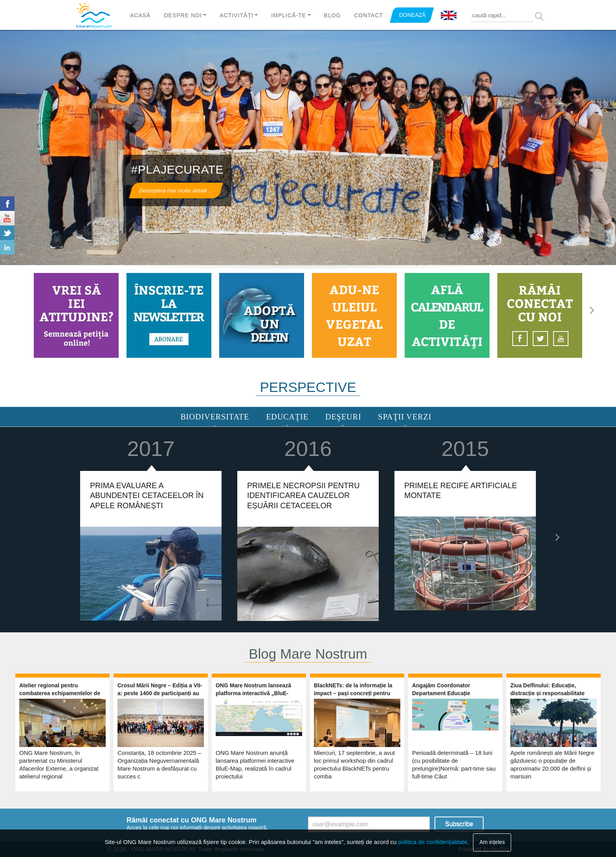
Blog (333, 15)
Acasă (140, 15)
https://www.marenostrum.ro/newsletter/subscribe (169, 315)
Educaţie (287, 417)
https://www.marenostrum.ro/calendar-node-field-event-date (447, 315)
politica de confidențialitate (433, 842)
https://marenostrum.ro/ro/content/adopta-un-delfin (262, 315)
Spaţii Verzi (405, 417)
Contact (368, 15)
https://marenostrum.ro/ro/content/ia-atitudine (76, 315)
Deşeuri (343, 417)
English (449, 16)
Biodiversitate (215, 417)
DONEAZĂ (412, 15)
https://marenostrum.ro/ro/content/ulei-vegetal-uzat (354, 315)
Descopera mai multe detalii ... (176, 190)
